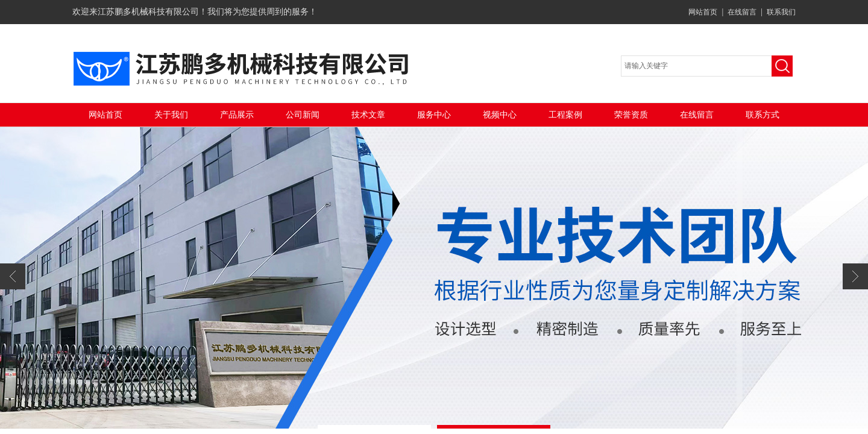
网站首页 (703, 12)
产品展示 (237, 115)
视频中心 (500, 115)
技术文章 (368, 115)
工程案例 (565, 115)
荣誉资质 (631, 115)
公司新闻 (303, 115)
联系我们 (781, 12)
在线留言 (742, 12)
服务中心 (434, 115)
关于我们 (171, 115)
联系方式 (763, 115)
